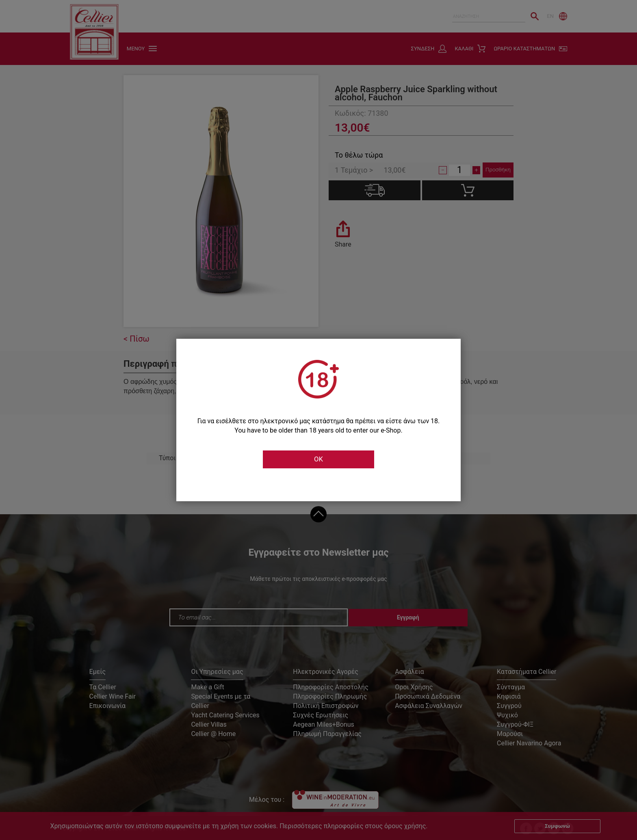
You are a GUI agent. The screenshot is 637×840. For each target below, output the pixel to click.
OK (318, 459)
